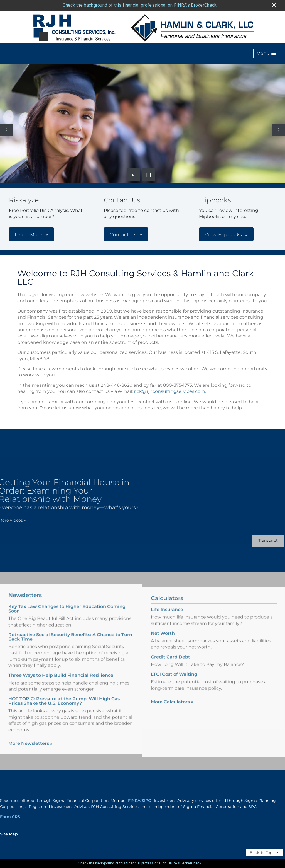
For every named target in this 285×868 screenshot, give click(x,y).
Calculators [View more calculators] (167, 603)
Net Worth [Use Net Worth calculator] (163, 638)
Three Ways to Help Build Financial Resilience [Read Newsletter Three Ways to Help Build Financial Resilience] (61, 670)
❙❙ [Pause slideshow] (149, 175)
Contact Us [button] (123, 235)
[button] (266, 53)
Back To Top (264, 853)
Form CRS (10, 817)
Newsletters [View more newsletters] (25, 591)
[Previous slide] (6, 130)
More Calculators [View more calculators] (172, 707)
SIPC (146, 801)
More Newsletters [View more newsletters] (30, 738)
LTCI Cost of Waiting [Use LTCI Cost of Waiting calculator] (174, 679)
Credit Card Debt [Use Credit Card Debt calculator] (170, 662)
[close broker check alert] (274, 5)
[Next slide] (279, 130)
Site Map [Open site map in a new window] (9, 834)
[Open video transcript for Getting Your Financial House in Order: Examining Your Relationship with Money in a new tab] (263, 541)
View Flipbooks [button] (223, 235)
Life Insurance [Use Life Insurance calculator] (167, 614)
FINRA (134, 801)
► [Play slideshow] (133, 175)
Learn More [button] (29, 235)
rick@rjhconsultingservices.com (169, 391)
